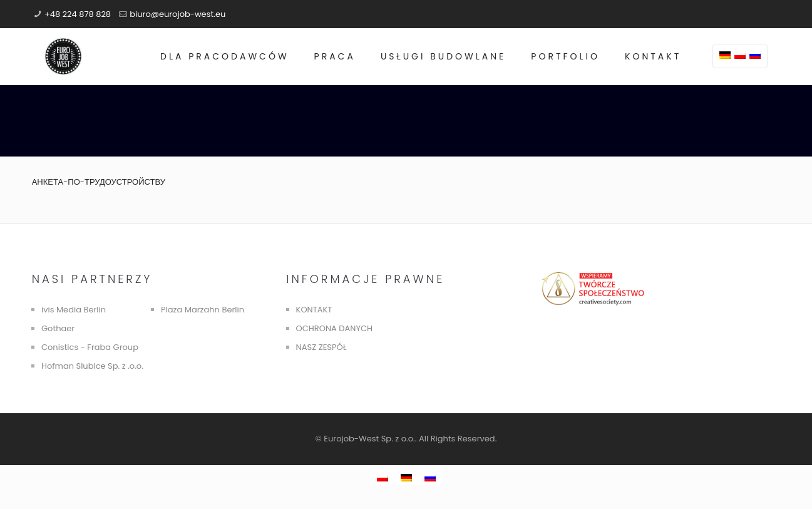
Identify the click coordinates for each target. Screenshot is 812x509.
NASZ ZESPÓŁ (321, 347)
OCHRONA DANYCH (334, 328)
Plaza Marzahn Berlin (203, 310)
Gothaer (58, 328)
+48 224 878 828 (78, 14)
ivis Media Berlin (74, 310)
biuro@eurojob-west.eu (177, 14)
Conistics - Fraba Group (90, 347)
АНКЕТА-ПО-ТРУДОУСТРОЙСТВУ (99, 182)
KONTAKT (314, 310)
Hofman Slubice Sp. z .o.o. (92, 366)
